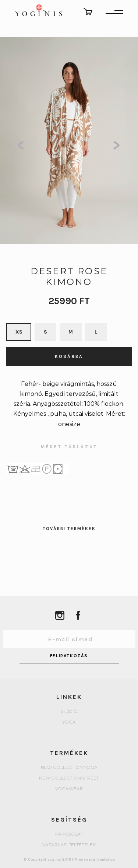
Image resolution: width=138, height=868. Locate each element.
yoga (69, 722)
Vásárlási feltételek (69, 845)
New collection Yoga (69, 768)
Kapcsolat (69, 834)
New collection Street (69, 778)
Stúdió (69, 712)
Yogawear (69, 789)
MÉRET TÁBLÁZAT (69, 447)
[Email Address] (69, 639)
